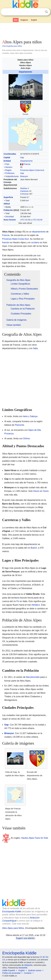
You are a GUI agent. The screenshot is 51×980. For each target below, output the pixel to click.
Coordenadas (10, 154)
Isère (25, 416)
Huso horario (10, 220)
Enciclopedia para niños (12, 46)
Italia (35, 348)
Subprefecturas (12, 176)
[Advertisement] (26, 31)
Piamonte (19, 425)
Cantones (24, 191)
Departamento (26, 72)
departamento (39, 232)
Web (16, 20)
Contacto (28, 973)
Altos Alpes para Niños (13, 928)
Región (8, 170)
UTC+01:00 (25, 220)
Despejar (41, 12)
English (34, 20)
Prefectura (10, 173)
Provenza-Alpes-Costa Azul (32, 170)
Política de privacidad (11, 973)
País (7, 164)
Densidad (9, 217)
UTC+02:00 (37, 220)
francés (6, 242)
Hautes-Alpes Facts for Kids (35, 838)
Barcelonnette (33, 677)
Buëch (34, 548)
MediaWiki (23, 968)
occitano (35, 242)
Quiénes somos (35, 970)
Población (8, 210)
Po (18, 601)
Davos (36, 491)
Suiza (46, 491)
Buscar (46, 12)
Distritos (24, 188)
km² (27, 201)
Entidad (7, 161)
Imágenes (24, 20)
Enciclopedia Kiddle (12, 912)
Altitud (7, 204)
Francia (27, 164)
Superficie (8, 197)
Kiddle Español (9, 970)
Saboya (34, 416)
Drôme (27, 438)
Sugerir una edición (25, 938)
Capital (7, 157)
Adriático (36, 605)
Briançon (24, 176)
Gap (22, 157)
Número (9, 167)
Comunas (24, 194)
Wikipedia (28, 965)
